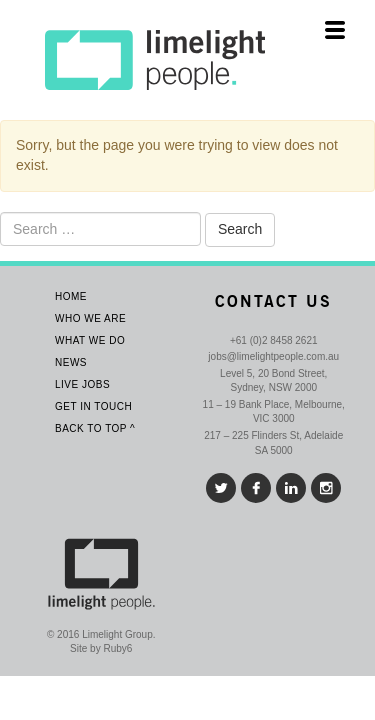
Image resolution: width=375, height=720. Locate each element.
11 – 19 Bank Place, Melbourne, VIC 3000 (274, 411)
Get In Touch (93, 406)
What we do (90, 340)
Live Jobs (82, 384)
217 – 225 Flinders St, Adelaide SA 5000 (273, 442)
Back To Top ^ (95, 428)
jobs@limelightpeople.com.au (273, 356)
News (71, 362)
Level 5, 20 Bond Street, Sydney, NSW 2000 (273, 380)
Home (71, 296)
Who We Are (90, 318)
